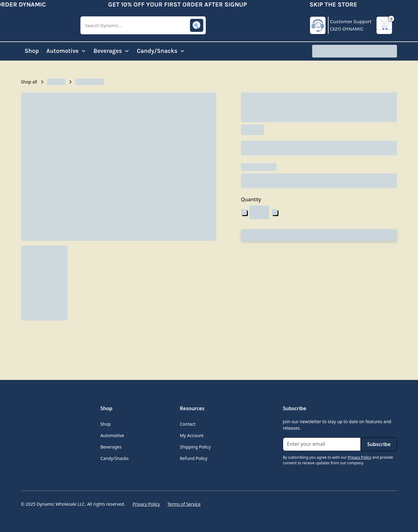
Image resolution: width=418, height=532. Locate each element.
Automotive (112, 435)
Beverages (111, 447)
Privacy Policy (146, 504)
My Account (192, 435)
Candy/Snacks (114, 458)
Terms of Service (184, 504)
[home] (46, 25)
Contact (188, 424)
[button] (143, 26)
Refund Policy (194, 458)
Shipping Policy (195, 447)
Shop (32, 51)
